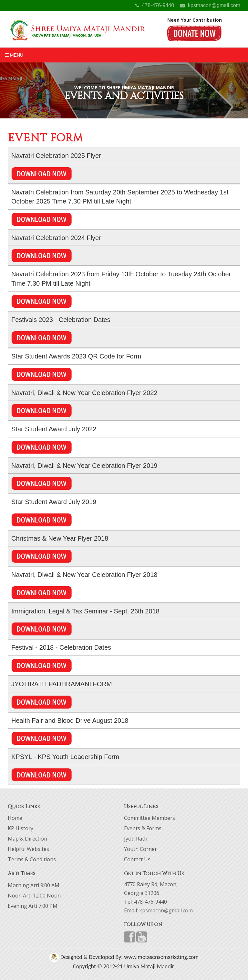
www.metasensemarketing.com (161, 957)
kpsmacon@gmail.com (210, 5)
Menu (14, 55)
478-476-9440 (155, 5)
